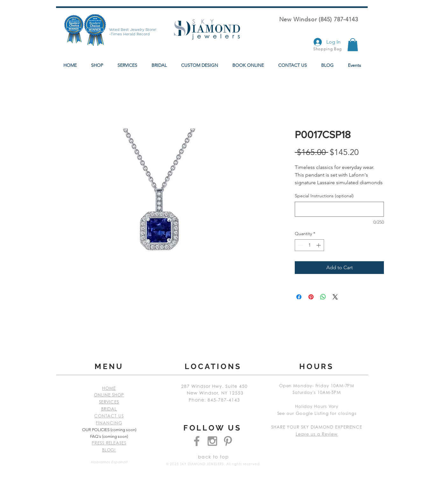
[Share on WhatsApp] (323, 297)
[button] (353, 45)
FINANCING (109, 423)
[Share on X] (335, 297)
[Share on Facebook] (299, 297)
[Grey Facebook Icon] (197, 441)
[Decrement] (300, 245)
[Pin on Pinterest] (311, 297)
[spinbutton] (309, 245)
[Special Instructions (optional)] (339, 209)
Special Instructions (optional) (324, 196)
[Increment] (319, 245)
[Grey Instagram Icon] (212, 441)
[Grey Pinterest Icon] (228, 441)
